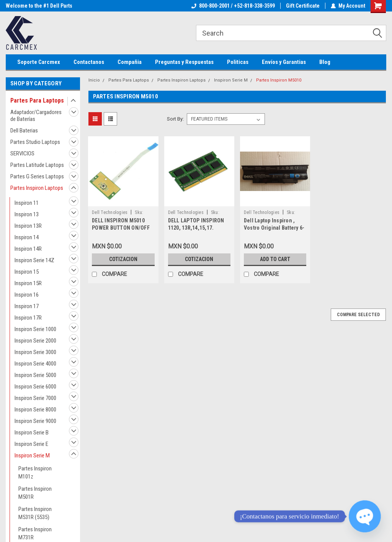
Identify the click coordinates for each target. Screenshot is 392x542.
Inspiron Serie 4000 (35, 364)
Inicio (94, 80)
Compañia (130, 62)
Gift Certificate (303, 6)
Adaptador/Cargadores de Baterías (36, 116)
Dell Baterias (24, 131)
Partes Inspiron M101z (35, 473)
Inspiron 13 (27, 214)
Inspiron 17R (28, 318)
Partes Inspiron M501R (35, 493)
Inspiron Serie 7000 (35, 398)
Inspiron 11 (27, 203)
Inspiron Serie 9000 (35, 421)
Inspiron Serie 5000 (35, 375)
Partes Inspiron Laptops (37, 188)
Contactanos (89, 62)
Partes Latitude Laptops (37, 165)
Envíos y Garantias (284, 62)
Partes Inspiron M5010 (279, 80)
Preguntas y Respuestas (184, 62)
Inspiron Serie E (31, 444)
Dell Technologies (110, 212)
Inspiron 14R (28, 249)
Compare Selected (358, 315)
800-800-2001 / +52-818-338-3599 (233, 6)
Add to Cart (275, 259)
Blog (325, 62)
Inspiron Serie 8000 (35, 410)
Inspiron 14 (27, 237)
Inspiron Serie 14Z (34, 260)
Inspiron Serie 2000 (35, 341)
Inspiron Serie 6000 (35, 387)
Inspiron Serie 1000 (35, 329)
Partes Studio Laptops (35, 142)
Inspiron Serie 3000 (35, 352)
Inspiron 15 (27, 272)
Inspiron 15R (28, 283)
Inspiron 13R (28, 226)
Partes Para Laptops (37, 100)
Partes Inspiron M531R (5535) (35, 513)
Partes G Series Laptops (37, 176)
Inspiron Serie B (32, 433)
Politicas (238, 62)
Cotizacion (123, 259)
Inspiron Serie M (32, 455)
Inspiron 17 (27, 306)
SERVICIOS (22, 153)
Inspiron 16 (27, 295)
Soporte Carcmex (39, 62)
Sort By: (175, 119)
